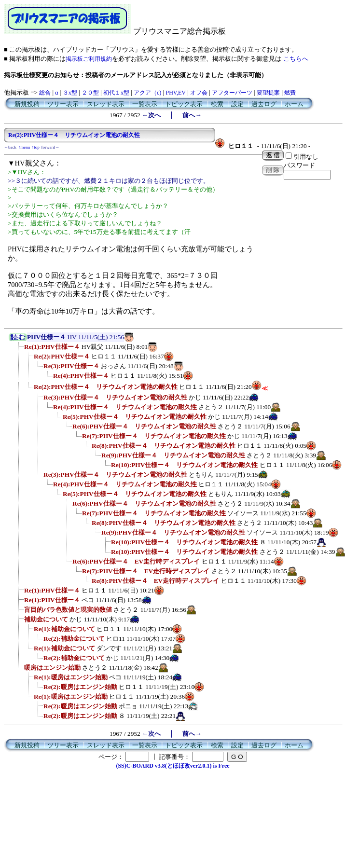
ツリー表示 (63, 104)
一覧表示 (145, 104)
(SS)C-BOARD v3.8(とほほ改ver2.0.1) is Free (172, 766)
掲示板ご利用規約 (89, 59)
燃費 (290, 93)
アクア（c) (147, 93)
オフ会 (199, 93)
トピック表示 (184, 104)
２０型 (90, 93)
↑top (36, 147)
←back (10, 147)
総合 (45, 93)
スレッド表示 (106, 104)
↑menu (24, 147)
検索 (217, 104)
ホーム (294, 104)
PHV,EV (175, 93)
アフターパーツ (232, 93)
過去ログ (264, 104)
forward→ (51, 147)
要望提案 (268, 93)
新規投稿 (27, 104)
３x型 (70, 93)
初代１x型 (116, 93)
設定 (237, 104)
